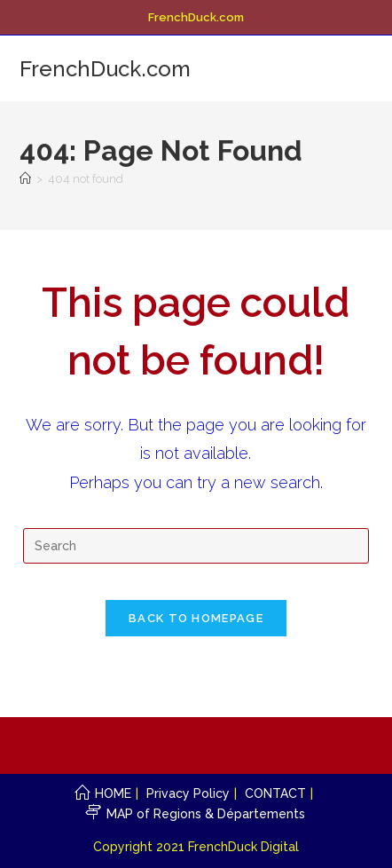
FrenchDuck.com (105, 69)
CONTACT (275, 793)
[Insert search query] (196, 546)
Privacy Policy (188, 793)
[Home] (25, 179)
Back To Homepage (196, 618)
